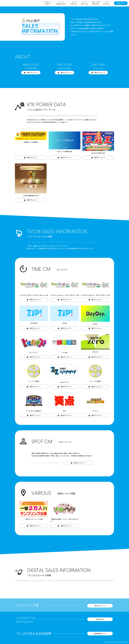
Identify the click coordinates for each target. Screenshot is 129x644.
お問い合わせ (121, 3)
